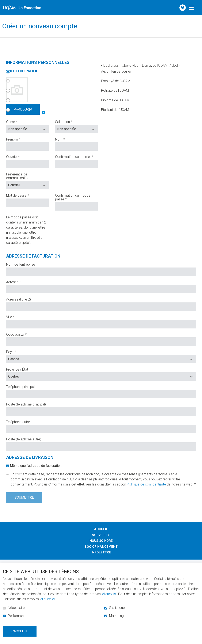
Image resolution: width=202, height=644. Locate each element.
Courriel (20, 156)
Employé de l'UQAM (68, 81)
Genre (18, 121)
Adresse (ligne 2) (18, 299)
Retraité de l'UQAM (67, 91)
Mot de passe (24, 195)
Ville (17, 316)
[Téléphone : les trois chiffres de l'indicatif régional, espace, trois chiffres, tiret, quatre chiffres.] (101, 393)
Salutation (70, 121)
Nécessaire (16, 608)
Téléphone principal (20, 386)
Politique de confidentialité (146, 483)
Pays (18, 351)
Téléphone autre (18, 421)
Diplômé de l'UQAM (68, 100)
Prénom (20, 138)
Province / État (17, 369)
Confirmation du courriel (76, 156)
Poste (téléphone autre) (24, 439)
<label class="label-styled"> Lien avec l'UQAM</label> (140, 66)
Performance (18, 616)
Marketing (116, 616)
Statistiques (118, 608)
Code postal (23, 334)
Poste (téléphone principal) (26, 404)
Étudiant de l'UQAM (68, 110)
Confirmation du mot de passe (73, 197)
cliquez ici (109, 594)
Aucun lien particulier (69, 72)
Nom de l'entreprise (21, 264)
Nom (67, 138)
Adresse (20, 281)
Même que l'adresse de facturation (36, 465)
